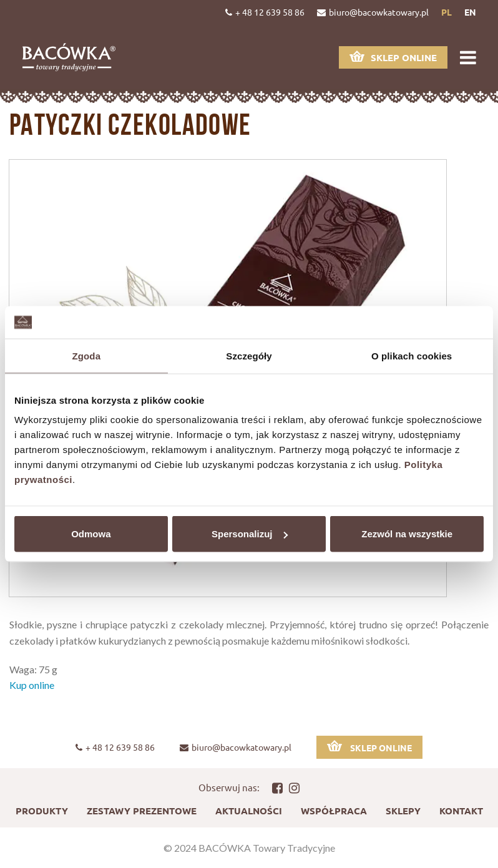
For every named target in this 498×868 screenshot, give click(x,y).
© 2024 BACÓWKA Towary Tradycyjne (249, 848)
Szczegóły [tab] (249, 355)
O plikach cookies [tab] (412, 355)
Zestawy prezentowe (142, 811)
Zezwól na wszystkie (407, 534)
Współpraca (334, 811)
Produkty (42, 811)
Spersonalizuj (250, 534)
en (470, 12)
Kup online (32, 685)
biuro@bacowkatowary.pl (373, 12)
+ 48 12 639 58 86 (265, 12)
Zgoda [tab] (87, 355)
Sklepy (403, 811)
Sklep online (393, 57)
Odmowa (91, 534)
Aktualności (249, 811)
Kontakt (461, 811)
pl (447, 12)
